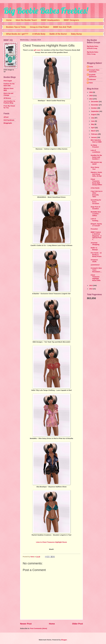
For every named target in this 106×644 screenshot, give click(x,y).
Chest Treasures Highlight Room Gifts (96, 278)
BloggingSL (8, 123)
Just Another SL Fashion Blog (9, 102)
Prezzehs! (94, 229)
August (94, 115)
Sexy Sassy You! (95, 168)
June (93, 121)
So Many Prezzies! (95, 146)
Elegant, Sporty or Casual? (96, 225)
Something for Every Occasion (96, 202)
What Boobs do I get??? (17, 34)
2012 (91, 289)
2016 (91, 92)
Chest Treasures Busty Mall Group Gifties (96, 182)
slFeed (6, 117)
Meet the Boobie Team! (26, 20)
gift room (37, 50)
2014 (91, 99)
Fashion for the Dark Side (9, 85)
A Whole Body (39, 34)
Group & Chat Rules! (39, 27)
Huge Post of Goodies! (95, 208)
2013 (91, 285)
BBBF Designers (71, 20)
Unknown (92, 80)
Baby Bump (76, 34)
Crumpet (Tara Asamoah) (94, 71)
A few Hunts (95, 188)
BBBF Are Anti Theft (62, 27)
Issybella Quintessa (93, 76)
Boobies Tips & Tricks (16, 27)
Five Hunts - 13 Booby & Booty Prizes (96, 255)
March (93, 131)
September (95, 111)
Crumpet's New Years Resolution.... (96, 270)
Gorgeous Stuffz (94, 261)
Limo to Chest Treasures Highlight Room (51, 542)
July (93, 118)
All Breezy (7, 98)
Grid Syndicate (9, 120)
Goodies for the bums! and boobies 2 (96, 157)
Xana (91, 83)
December (95, 102)
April (93, 128)
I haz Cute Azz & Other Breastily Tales (97, 194)
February (95, 134)
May (93, 124)
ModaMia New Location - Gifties (96, 214)
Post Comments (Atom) (39, 628)
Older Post (77, 624)
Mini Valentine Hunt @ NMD (96, 141)
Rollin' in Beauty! (94, 249)
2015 (91, 96)
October (94, 108)
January (94, 137)
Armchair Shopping (95, 244)
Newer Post (26, 624)
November (95, 105)
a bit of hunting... (95, 220)
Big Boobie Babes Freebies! (46, 11)
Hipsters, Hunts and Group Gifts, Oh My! (96, 174)
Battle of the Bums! (58, 34)
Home (9, 20)
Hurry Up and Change (8, 94)
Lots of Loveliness (95, 151)
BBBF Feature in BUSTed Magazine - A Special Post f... (96, 236)
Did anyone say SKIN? (96, 163)
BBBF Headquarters (50, 20)
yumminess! (95, 265)
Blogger (64, 640)
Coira (91, 67)
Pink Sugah (8, 81)
